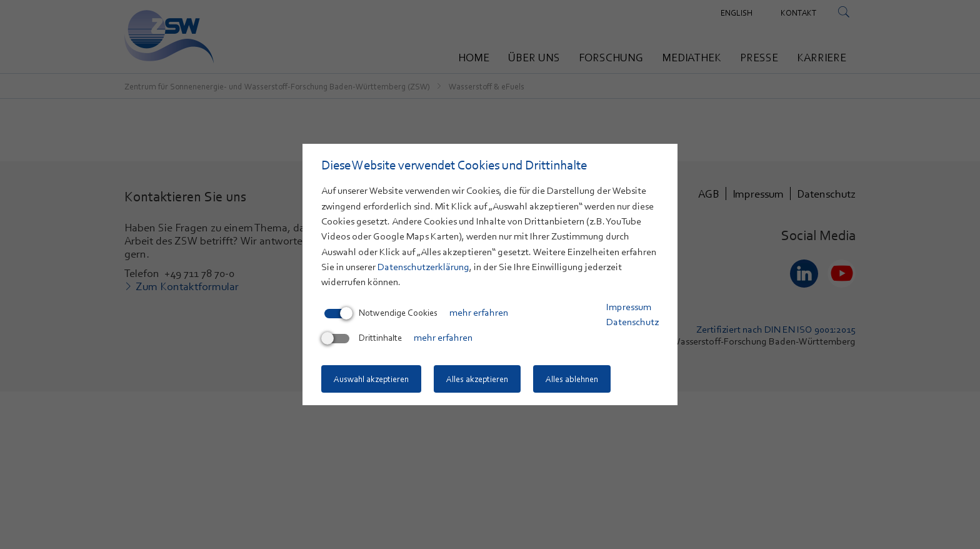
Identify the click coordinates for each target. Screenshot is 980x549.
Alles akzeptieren (477, 379)
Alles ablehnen (572, 379)
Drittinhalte (363, 338)
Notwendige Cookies (381, 313)
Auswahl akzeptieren (371, 379)
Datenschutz (632, 322)
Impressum (629, 307)
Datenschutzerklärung (423, 267)
